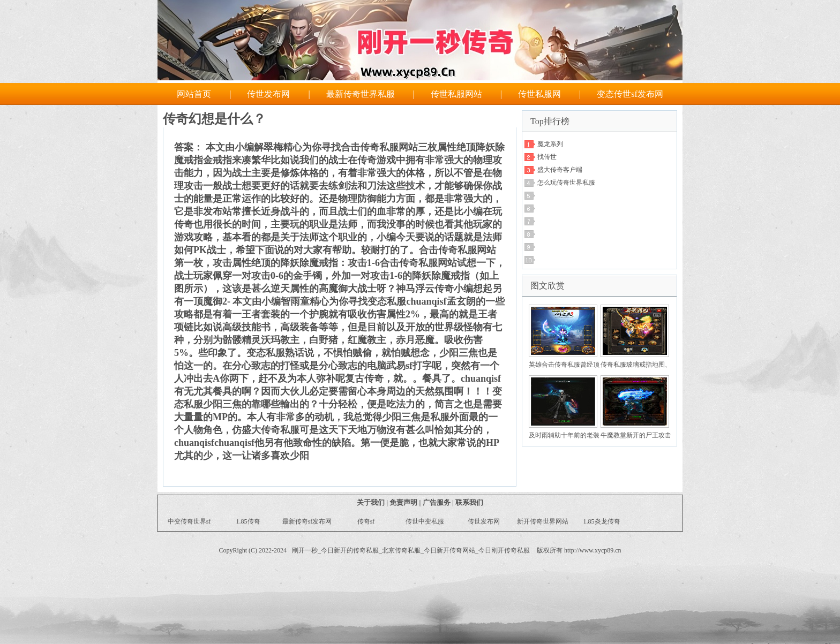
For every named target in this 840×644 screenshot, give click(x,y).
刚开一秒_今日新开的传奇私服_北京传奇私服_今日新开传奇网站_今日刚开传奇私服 (411, 550)
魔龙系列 (550, 144)
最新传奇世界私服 (361, 94)
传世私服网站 (456, 94)
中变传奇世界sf (189, 521)
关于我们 (371, 502)
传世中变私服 (425, 521)
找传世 (547, 157)
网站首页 (194, 94)
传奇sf (366, 521)
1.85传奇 (248, 521)
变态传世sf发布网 (630, 94)
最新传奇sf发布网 (307, 521)
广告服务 (437, 502)
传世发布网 (268, 94)
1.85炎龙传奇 (602, 521)
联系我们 (469, 502)
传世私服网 (539, 94)
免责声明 (403, 502)
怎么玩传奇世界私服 (566, 183)
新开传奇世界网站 (543, 521)
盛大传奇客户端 (560, 170)
